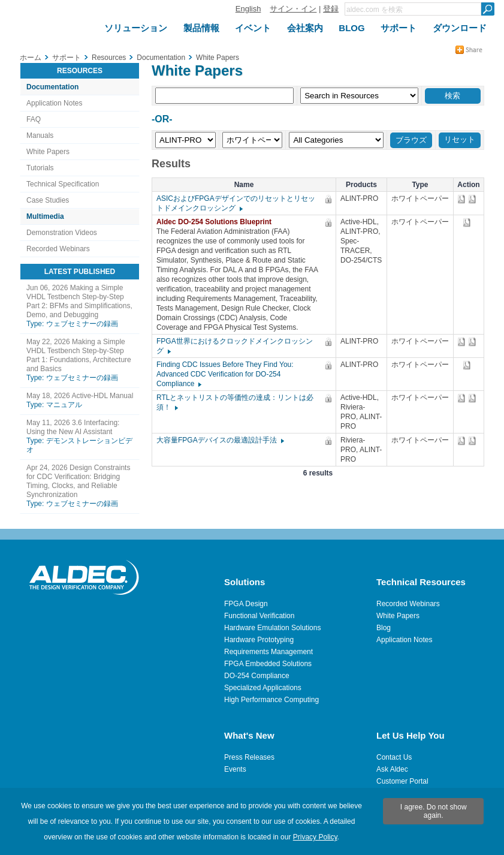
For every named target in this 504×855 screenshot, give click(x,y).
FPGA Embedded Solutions (268, 664)
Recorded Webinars (58, 249)
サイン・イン (293, 9)
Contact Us (394, 757)
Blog (384, 628)
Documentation (52, 87)
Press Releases (249, 757)
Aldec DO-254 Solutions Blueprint (217, 222)
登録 (331, 9)
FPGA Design (246, 604)
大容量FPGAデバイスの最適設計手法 (220, 440)
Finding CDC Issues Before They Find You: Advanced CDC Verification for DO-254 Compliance (225, 374)
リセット (460, 139)
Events (235, 769)
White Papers (48, 152)
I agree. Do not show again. (434, 811)
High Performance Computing (271, 700)
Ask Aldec (392, 769)
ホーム (31, 58)
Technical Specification (63, 184)
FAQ (34, 119)
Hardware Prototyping (259, 640)
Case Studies (48, 200)
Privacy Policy (315, 837)
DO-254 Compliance (257, 676)
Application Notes (54, 103)
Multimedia (45, 216)
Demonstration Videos (62, 233)
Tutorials (40, 168)
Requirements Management (268, 652)
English (248, 9)
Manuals (40, 136)
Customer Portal (402, 781)
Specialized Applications (263, 688)
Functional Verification (259, 616)
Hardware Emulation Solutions (272, 628)
